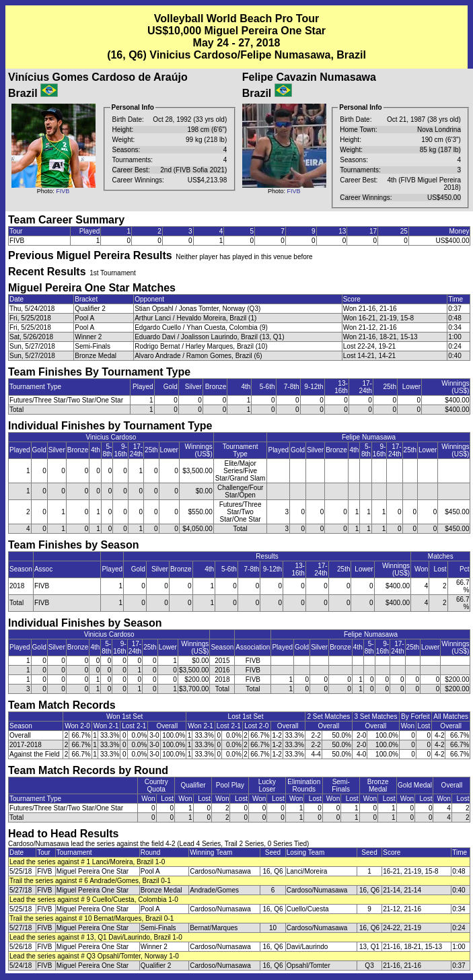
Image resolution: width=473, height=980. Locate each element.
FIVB (63, 191)
